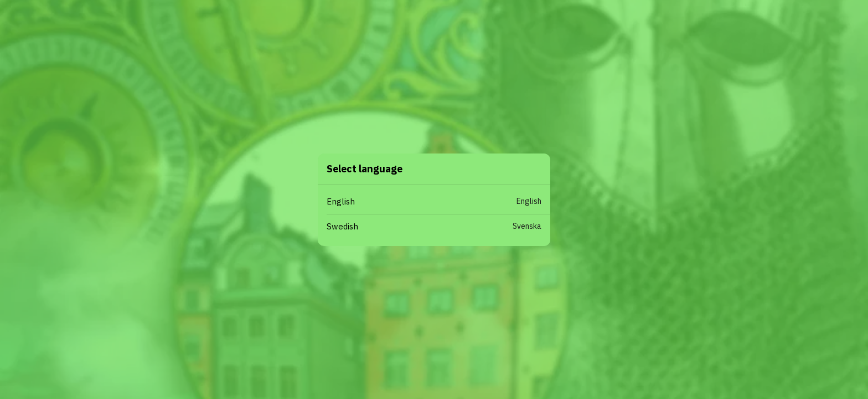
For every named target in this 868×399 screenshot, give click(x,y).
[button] (438, 202)
